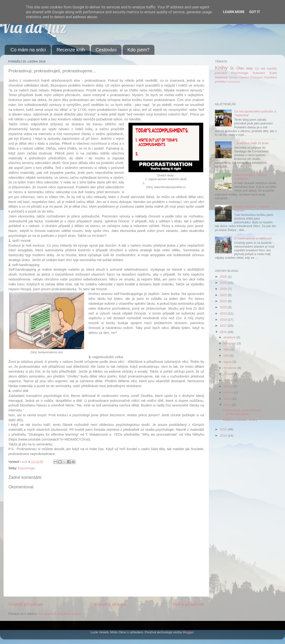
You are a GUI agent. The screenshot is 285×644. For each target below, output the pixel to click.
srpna (228, 362)
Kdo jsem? (138, 50)
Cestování (106, 50)
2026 (224, 277)
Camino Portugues (251, 77)
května (229, 380)
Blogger (188, 632)
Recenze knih (71, 50)
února (228, 399)
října (227, 349)
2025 (224, 283)
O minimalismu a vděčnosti (253, 238)
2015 (224, 429)
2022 (224, 295)
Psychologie (27, 468)
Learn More (234, 12)
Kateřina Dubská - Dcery (240, 420)
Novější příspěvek (26, 604)
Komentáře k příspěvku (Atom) (60, 614)
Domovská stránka (108, 604)
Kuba (273, 73)
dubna (228, 386)
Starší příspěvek (189, 604)
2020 (224, 307)
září (227, 355)
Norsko (234, 77)
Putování (259, 73)
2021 (224, 301)
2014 (224, 436)
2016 (224, 332)
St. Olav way (241, 68)
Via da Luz (33, 27)
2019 (224, 313)
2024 (224, 289)
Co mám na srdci (28, 50)
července (230, 368)
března (229, 392)
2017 (224, 326)
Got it (255, 12)
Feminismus (233, 82)
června (229, 374)
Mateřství (221, 77)
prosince (230, 337)
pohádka (220, 82)
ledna (228, 405)
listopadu (230, 343)
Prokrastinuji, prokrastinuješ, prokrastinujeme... (243, 412)
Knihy (221, 68)
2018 (224, 320)
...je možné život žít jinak (251, 143)
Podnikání (271, 77)
